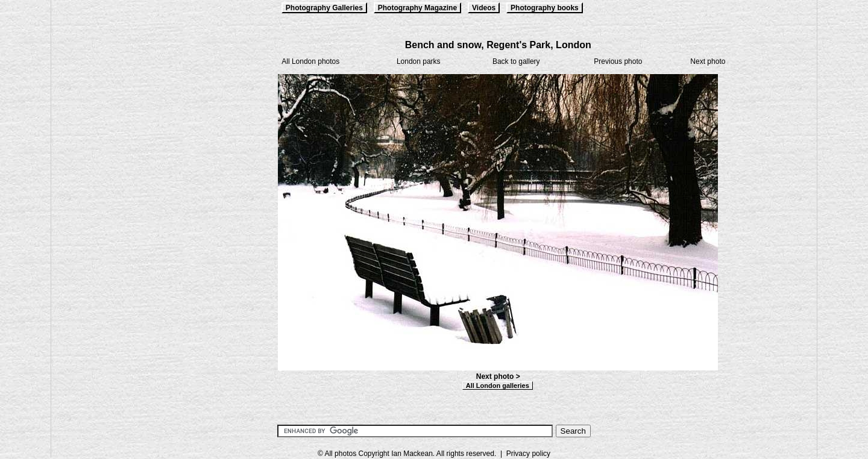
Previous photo (618, 61)
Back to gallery (516, 61)
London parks (419, 61)
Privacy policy (528, 454)
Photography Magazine (417, 8)
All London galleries (498, 386)
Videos (484, 8)
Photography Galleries (324, 8)
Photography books (545, 8)
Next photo (708, 61)
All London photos (310, 61)
